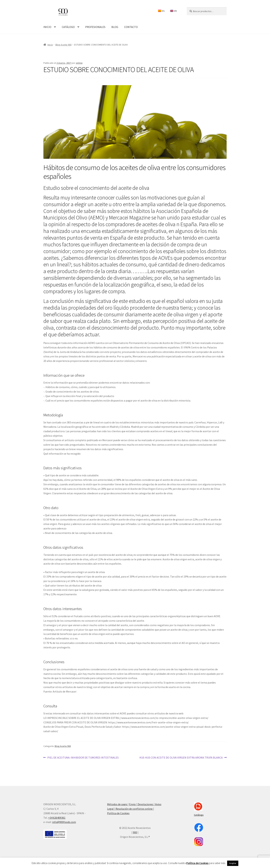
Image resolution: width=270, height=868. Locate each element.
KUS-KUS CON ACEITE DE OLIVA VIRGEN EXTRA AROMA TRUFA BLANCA (181, 757)
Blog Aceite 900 (63, 45)
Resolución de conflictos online (134, 809)
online (79, 63)
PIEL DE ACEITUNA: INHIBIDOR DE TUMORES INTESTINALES (83, 757)
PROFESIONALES (95, 27)
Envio (133, 804)
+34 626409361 (57, 818)
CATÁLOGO (68, 27)
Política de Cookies (118, 813)
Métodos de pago (117, 804)
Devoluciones (145, 804)
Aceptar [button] (233, 863)
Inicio (50, 45)
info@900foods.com (64, 822)
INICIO (47, 27)
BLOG (115, 27)
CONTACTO (131, 27)
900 (135, 832)
